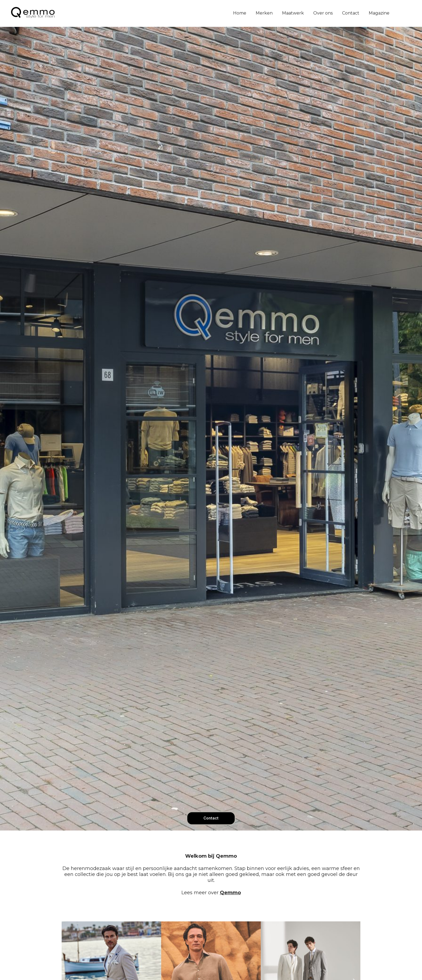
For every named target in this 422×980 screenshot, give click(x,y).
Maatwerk (293, 13)
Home (240, 13)
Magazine (379, 13)
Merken (264, 13)
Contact (351, 13)
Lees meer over (211, 893)
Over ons (323, 13)
